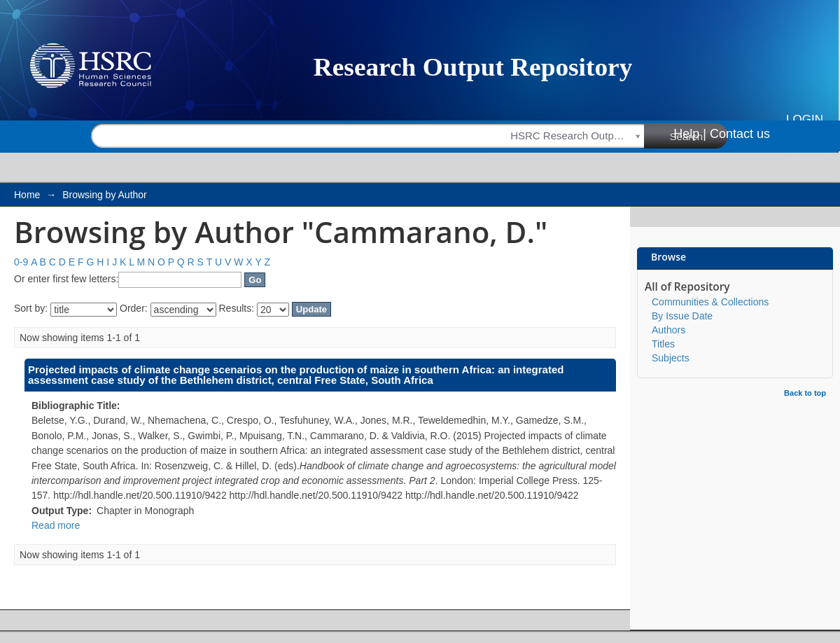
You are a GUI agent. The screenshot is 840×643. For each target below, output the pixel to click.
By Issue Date (682, 316)
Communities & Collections (710, 302)
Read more (56, 525)
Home (27, 195)
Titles (663, 344)
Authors (668, 330)
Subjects (671, 358)
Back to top (805, 393)
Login (805, 119)
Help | (690, 134)
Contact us (740, 134)
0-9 (21, 262)
